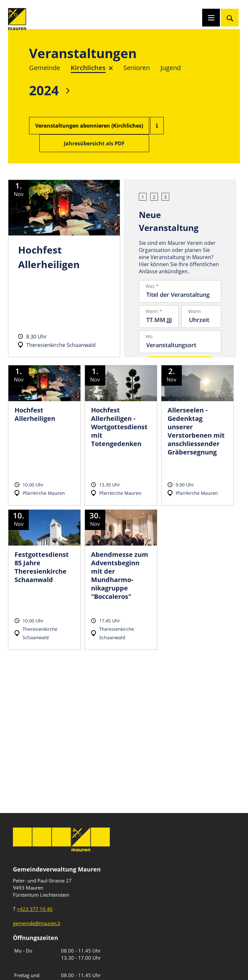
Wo (149, 337)
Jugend (171, 68)
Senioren (137, 68)
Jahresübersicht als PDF (94, 143)
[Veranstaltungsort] (180, 345)
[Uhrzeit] (201, 320)
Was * (152, 286)
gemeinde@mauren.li (37, 923)
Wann (195, 311)
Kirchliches (88, 68)
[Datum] (159, 320)
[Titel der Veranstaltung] (180, 295)
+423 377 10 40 (35, 909)
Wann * (154, 311)
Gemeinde (45, 68)
